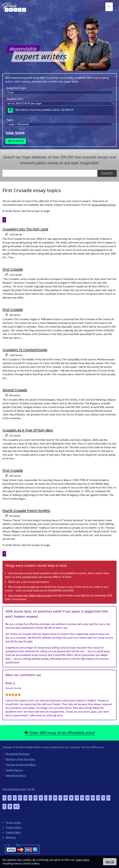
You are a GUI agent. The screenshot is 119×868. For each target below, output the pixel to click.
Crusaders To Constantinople (25, 350)
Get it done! (16, 141)
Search (107, 173)
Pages (10, 120)
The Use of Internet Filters (21, 765)
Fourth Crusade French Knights (26, 511)
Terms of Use (13, 823)
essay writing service (104, 205)
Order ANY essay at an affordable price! (62, 733)
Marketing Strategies (18, 754)
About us (11, 837)
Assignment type (16, 88)
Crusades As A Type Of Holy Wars (28, 430)
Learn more (82, 860)
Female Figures (14, 770)
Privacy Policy (14, 828)
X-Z (16, 807)
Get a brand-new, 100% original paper (30, 596)
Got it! (110, 862)
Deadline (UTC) (15, 99)
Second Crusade (15, 390)
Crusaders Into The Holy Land (25, 229)
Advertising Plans (16, 776)
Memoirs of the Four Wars (21, 759)
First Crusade (13, 269)
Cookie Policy (13, 833)
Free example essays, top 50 (19, 789)
